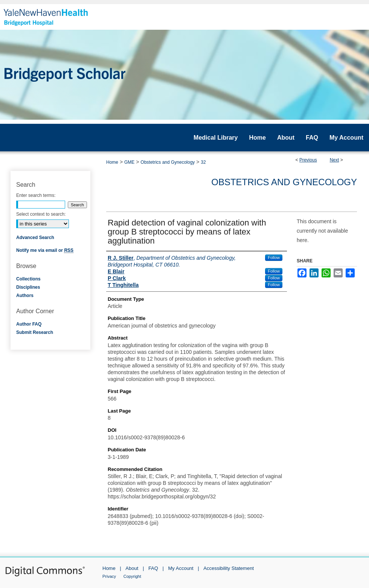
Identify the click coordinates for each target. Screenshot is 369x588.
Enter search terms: (36, 195)
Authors (25, 296)
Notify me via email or (45, 250)
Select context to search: (41, 214)
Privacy (109, 576)
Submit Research (35, 332)
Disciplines (28, 287)
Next (335, 160)
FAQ (153, 568)
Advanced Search (35, 238)
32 (203, 162)
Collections (28, 279)
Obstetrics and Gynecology (168, 162)
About (132, 568)
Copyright (132, 576)
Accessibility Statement (229, 568)
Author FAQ (29, 324)
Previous (308, 160)
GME (129, 162)
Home (112, 162)
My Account (181, 568)
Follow (274, 257)
